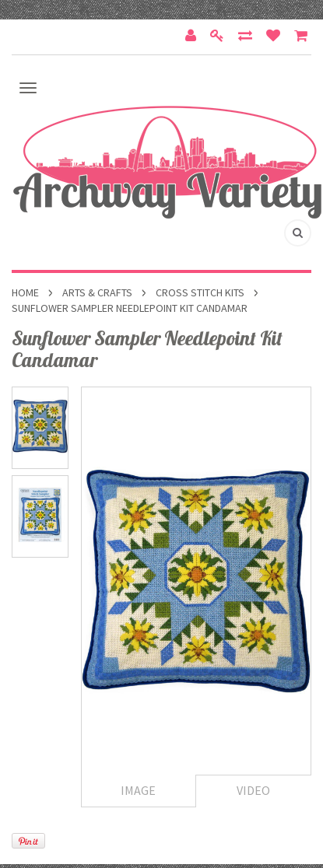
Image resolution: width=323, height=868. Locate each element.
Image (138, 790)
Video (253, 790)
